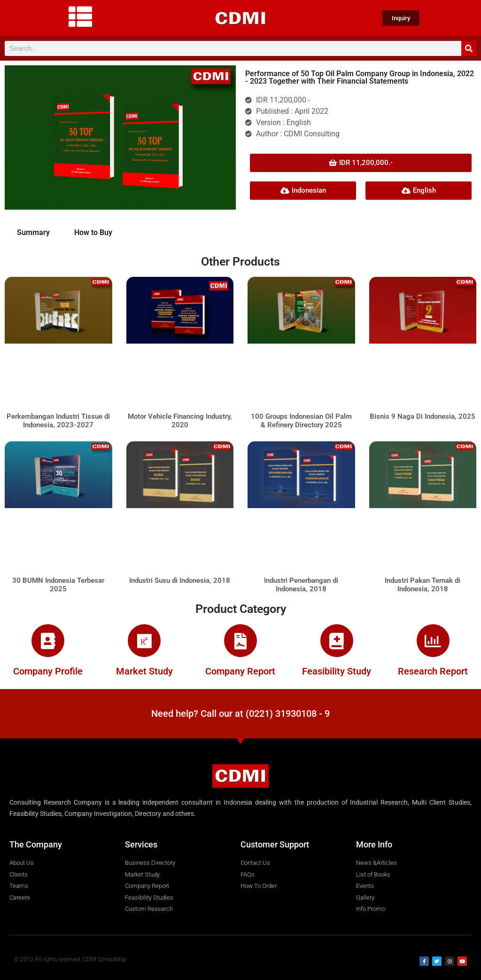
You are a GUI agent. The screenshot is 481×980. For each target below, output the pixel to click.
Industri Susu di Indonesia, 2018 (180, 580)
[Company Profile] (48, 641)
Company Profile (48, 671)
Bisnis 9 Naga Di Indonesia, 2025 (423, 416)
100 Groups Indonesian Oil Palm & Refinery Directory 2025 (301, 421)
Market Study (144, 671)
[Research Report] (433, 641)
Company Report (240, 671)
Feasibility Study (337, 671)
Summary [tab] (33, 232)
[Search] (469, 48)
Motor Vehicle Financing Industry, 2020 (180, 421)
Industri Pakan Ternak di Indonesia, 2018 (423, 585)
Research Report (433, 671)
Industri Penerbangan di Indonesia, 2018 (301, 585)
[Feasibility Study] (337, 641)
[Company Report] (240, 641)
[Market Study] (144, 641)
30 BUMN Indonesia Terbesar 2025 (58, 585)
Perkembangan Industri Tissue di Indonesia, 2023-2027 (58, 421)
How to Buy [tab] (93, 232)
